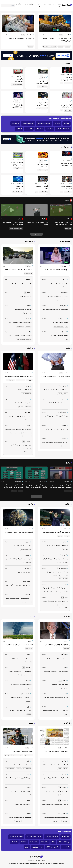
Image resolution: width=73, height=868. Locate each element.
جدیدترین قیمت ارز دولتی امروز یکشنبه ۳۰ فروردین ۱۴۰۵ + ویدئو (36, 486)
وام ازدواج (59, 300)
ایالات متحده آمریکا (42, 87)
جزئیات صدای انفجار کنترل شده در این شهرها (21, 711)
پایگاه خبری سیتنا (20, 326)
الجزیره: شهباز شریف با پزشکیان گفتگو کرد (21, 445)
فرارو (31, 266)
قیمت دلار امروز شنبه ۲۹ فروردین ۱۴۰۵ (21, 39)
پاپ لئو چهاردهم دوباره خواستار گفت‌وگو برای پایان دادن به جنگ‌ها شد (66, 106)
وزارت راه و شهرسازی (26, 675)
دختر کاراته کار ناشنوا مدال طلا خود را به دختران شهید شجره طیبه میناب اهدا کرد (56, 546)
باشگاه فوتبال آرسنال (63, 579)
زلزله (30, 287)
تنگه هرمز (50, 129)
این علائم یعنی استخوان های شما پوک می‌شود (57, 429)
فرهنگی (67, 617)
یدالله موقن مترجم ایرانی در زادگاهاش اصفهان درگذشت (58, 645)
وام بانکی (65, 300)
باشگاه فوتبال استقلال (16, 837)
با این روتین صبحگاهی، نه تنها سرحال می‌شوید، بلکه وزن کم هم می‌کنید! (56, 442)
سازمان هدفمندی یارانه (59, 326)
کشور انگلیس (43, 192)
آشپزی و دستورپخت (63, 795)
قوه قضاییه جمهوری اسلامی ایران (24, 340)
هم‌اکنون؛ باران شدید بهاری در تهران (23, 309)
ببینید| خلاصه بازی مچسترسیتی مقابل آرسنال (58, 572)
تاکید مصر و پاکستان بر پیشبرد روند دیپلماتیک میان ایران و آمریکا (66, 79)
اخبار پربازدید (66, 147)
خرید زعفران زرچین (37, 847)
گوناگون (67, 723)
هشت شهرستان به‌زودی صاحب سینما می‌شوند (57, 658)
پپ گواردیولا (57, 592)
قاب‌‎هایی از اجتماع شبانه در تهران (23, 804)
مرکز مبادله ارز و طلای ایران (50, 46)
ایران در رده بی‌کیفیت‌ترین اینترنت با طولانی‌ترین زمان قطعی (18, 188)
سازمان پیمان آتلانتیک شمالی (25, 602)
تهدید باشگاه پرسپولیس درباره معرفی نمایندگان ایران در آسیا (55, 559)
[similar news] (61, 35)
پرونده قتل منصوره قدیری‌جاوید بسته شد (21, 698)
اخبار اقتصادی (65, 241)
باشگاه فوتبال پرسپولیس (62, 563)
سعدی (66, 714)
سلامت (68, 348)
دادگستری (18, 675)
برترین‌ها (67, 529)
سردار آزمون (60, 536)
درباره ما (43, 860)
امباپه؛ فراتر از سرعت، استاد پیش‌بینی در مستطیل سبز (63, 224)
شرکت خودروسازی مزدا (44, 123)
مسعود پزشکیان (27, 452)
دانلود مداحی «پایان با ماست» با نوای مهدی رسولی (56, 671)
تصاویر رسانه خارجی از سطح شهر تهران (22, 765)
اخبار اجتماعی (29, 241)
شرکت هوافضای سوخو (26, 549)
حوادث (31, 617)
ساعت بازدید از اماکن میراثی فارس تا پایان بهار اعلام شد (55, 711)
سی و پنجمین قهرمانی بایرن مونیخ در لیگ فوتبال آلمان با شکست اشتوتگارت (56, 601)
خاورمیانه (21, 407)
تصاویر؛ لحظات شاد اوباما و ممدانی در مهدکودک (20, 817)
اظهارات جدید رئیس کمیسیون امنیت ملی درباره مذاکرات (18, 416)
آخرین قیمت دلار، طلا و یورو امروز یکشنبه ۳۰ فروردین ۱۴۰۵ (56, 40)
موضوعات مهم (63, 831)
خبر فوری (19, 129)
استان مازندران (28, 662)
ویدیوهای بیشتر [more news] (37, 234)
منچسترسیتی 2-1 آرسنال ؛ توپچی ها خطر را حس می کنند (55, 588)
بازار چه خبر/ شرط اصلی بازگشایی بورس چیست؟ (18, 106)
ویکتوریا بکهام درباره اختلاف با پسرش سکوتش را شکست (57, 817)
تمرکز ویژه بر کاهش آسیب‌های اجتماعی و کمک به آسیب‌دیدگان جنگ (20, 336)
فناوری (31, 504)
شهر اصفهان (66, 649)
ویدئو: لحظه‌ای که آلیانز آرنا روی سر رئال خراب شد (13, 224)
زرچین (27, 847)
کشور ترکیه (44, 108)
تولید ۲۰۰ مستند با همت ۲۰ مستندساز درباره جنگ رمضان (56, 698)
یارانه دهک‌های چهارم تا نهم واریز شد (59, 336)
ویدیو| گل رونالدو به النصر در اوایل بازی (17, 164)
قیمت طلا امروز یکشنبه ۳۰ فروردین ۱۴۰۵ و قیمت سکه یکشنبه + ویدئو (14, 486)
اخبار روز (67, 64)
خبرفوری (30, 373)
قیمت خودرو (65, 837)
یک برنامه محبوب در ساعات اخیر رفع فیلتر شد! (20, 323)
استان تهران (65, 287)
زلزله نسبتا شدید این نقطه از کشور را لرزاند (21, 283)
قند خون (66, 394)
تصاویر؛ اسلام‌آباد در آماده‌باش (23, 752)
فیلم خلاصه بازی (56, 576)
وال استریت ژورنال (57, 821)
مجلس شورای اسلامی (10, 769)
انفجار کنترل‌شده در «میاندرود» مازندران (22, 658)
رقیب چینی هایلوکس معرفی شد (24, 572)
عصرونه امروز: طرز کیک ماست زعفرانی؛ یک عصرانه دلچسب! (57, 791)
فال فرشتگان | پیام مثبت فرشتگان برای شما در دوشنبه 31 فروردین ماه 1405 (55, 778)
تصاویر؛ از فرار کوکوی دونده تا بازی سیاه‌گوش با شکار (19, 778)
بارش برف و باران (27, 313)
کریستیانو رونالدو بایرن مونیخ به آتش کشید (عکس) (66, 188)
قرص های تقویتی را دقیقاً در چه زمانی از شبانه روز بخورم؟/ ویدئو (57, 416)
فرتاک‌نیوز (67, 373)
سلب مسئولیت (31, 860)
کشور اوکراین (68, 110)
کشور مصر (12, 380)
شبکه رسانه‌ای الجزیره (17, 84)
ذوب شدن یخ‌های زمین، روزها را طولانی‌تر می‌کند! (20, 532)
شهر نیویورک (18, 821)
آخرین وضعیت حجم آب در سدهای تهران (59, 283)
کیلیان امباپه (68, 228)
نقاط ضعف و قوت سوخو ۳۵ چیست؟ (23, 546)
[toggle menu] (29, 4)
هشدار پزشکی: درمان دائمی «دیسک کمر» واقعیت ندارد (56, 390)
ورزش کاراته (65, 549)
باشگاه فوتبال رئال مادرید (16, 228)
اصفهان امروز (66, 748)
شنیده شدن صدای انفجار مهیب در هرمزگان (21, 684)
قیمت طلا (61, 46)
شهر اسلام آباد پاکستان (16, 433)
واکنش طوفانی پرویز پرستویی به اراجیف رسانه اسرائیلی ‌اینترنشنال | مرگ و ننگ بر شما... (61, 486)
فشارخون (60, 394)
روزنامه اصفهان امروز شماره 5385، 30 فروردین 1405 (58, 752)
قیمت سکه (29, 129)
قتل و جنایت (28, 701)
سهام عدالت (45, 842)
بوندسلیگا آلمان (53, 605)
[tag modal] (61, 83)
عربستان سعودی (27, 436)
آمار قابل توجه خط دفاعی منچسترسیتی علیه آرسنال (42, 188)
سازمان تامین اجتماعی (63, 129)
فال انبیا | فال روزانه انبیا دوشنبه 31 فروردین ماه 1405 (55, 765)
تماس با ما (38, 860)
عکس (31, 723)
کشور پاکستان (69, 83)
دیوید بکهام (65, 821)
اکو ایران (67, 35)
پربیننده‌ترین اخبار (64, 842)
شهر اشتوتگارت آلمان (63, 605)
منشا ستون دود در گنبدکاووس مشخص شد (19, 645)
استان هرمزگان (28, 688)
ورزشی (68, 504)
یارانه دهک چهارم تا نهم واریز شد (60, 323)
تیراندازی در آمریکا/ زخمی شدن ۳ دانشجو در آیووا (41, 82)
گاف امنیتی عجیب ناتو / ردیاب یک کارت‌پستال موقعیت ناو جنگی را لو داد (18, 598)
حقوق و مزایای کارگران (53, 847)
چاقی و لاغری (65, 446)
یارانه (66, 326)
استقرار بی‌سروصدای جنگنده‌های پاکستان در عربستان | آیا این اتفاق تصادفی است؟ (18, 429)
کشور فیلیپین (28, 795)
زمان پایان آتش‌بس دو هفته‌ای (19, 80)
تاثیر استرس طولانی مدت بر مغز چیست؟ (37, 224)
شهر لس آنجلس (64, 688)
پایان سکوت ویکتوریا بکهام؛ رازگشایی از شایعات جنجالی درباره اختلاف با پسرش (55, 804)
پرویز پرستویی (68, 491)
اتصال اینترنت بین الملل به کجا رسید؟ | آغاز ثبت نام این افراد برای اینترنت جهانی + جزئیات (66, 164)
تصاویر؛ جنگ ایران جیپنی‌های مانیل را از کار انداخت (20, 791)
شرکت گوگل (28, 326)
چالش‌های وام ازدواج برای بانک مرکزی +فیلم (58, 296)
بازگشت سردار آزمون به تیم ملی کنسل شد (42, 104)
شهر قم (29, 715)
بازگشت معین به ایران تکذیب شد (60, 684)
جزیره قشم (28, 300)
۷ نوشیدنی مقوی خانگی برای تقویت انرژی (58, 403)
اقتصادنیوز (30, 35)
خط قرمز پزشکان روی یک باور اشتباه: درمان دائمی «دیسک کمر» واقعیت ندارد (56, 376)
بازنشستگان (15, 123)
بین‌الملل (30, 348)
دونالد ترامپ (39, 129)
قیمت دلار (67, 46)
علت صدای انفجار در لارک (26, 296)
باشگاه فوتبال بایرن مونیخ (62, 608)
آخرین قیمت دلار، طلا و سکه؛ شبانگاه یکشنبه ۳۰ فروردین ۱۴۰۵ (42, 166)
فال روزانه (65, 769)
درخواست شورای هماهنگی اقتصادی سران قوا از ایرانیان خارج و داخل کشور (55, 310)
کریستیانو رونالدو (18, 168)
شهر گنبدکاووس (29, 649)
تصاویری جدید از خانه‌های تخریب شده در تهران (20, 671)
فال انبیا (60, 769)
